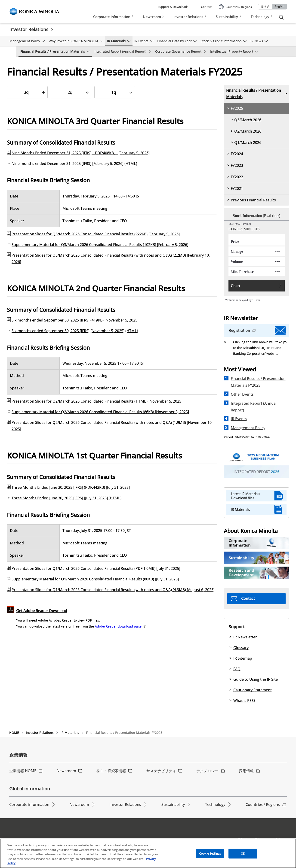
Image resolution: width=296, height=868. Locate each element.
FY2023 (237, 165)
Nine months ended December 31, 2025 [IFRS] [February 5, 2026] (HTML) (74, 164)
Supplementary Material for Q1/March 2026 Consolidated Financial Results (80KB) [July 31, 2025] (95, 579)
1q (114, 92)
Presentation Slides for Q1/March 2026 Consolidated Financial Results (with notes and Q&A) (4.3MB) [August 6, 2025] (113, 590)
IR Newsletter (245, 637)
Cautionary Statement (253, 690)
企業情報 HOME (23, 771)
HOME (14, 733)
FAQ (237, 669)
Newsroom (66, 771)
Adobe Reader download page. (121, 626)
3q (26, 92)
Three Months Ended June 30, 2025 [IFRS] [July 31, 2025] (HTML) (66, 498)
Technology (215, 804)
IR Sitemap (243, 658)
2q (70, 92)
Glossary (241, 648)
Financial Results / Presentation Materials (254, 94)
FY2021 (237, 188)
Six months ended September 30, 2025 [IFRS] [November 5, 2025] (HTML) (75, 331)
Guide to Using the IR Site (256, 679)
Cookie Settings (210, 854)
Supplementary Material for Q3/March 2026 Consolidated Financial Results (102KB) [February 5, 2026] (100, 245)
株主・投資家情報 (111, 771)
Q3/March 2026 (248, 120)
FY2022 (237, 177)
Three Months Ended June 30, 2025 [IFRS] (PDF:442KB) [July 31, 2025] (71, 487)
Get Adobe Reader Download (42, 611)
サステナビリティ (161, 771)
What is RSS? (244, 701)
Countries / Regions (263, 804)
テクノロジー (207, 771)
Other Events (242, 394)
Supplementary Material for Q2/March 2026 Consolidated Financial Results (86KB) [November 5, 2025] (100, 412)
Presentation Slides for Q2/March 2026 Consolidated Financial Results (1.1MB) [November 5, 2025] (97, 401)
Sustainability (173, 804)
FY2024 (237, 154)
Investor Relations (29, 29)
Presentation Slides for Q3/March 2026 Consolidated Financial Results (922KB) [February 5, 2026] (96, 234)
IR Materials (70, 733)
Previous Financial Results (253, 200)
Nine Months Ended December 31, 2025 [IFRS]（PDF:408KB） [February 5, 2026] (81, 153)
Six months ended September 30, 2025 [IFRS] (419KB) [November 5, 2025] (75, 320)
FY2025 (237, 108)
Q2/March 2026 (248, 131)
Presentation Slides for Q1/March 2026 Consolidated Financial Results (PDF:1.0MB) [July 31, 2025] (96, 568)
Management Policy (248, 428)
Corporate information (29, 804)
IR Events (239, 419)
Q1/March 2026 (248, 143)
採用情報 (246, 771)
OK (243, 854)
